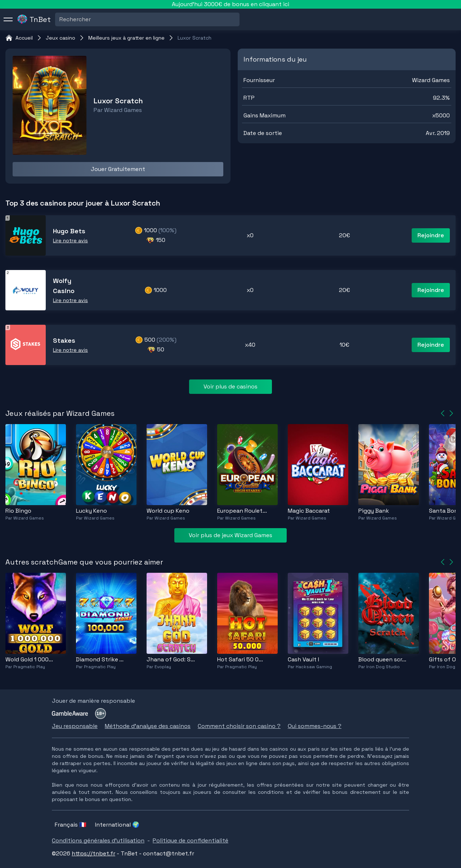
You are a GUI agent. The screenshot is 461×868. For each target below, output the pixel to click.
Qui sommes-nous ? (315, 726)
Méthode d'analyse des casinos (148, 726)
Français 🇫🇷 (71, 825)
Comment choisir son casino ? (239, 726)
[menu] (8, 19)
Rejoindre (431, 235)
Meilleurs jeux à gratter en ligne (126, 38)
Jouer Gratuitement (118, 169)
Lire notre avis (70, 240)
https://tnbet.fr (93, 853)
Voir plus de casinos (230, 386)
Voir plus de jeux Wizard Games (230, 535)
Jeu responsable (75, 726)
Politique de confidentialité (191, 840)
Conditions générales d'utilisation (98, 840)
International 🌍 (117, 825)
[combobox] (60, 19)
